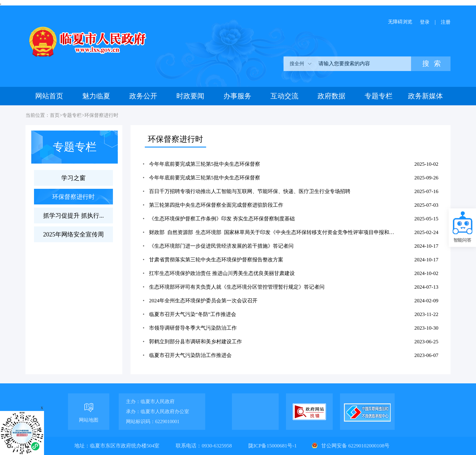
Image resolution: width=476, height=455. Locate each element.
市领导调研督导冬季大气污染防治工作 (193, 328)
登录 (425, 22)
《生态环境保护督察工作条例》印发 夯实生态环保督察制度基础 (222, 219)
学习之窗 (73, 178)
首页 (55, 115)
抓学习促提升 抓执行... (73, 216)
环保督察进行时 (101, 115)
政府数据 (331, 96)
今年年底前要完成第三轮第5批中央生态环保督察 (205, 164)
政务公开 (143, 96)
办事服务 (237, 96)
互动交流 (284, 96)
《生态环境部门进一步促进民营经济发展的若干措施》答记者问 (221, 246)
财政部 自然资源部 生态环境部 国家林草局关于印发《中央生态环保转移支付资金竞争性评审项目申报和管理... (274, 232)
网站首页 (49, 96)
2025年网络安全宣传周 (73, 234)
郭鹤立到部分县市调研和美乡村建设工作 (195, 342)
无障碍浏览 (400, 22)
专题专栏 (379, 96)
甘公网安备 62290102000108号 (350, 446)
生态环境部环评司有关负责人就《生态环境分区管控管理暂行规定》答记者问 (237, 287)
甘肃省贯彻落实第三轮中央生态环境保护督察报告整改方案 (216, 260)
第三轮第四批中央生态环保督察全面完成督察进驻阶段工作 (216, 205)
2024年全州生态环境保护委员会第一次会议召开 (203, 301)
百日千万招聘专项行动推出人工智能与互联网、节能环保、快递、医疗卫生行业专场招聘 (250, 191)
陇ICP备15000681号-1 (273, 446)
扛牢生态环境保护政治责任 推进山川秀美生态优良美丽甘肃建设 (222, 273)
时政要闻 (190, 96)
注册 (446, 22)
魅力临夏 (96, 96)
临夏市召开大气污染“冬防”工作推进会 (193, 314)
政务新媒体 (425, 96)
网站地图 (89, 420)
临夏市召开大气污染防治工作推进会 (190, 355)
